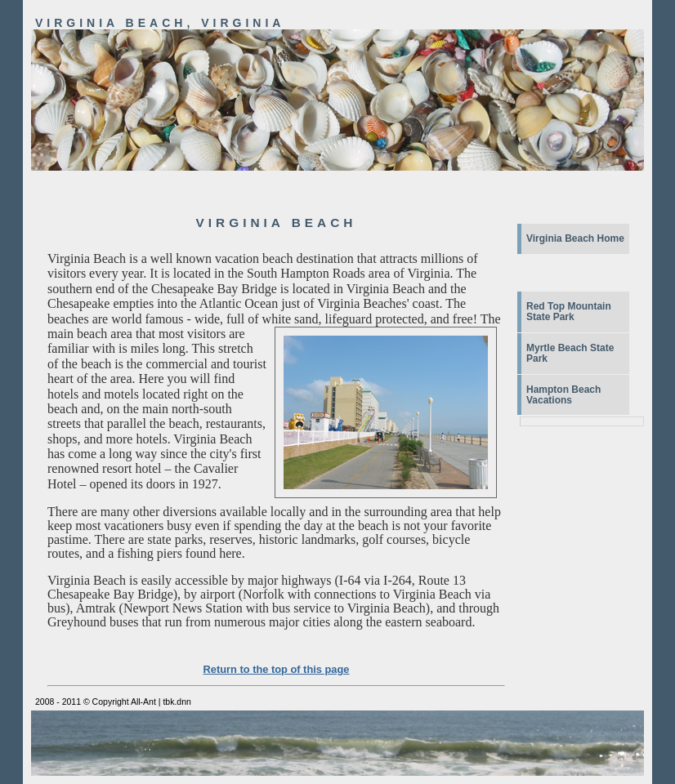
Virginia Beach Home (575, 238)
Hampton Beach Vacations (563, 395)
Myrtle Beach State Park (570, 353)
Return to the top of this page (277, 669)
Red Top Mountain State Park (569, 312)
